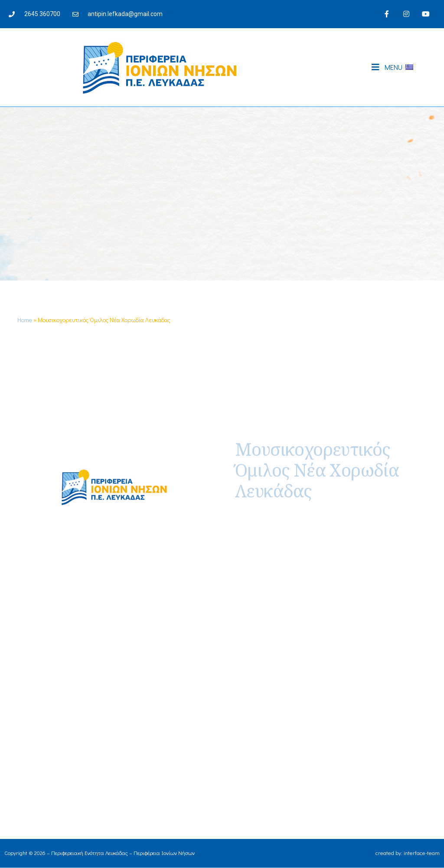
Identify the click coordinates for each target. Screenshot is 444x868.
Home (25, 320)
